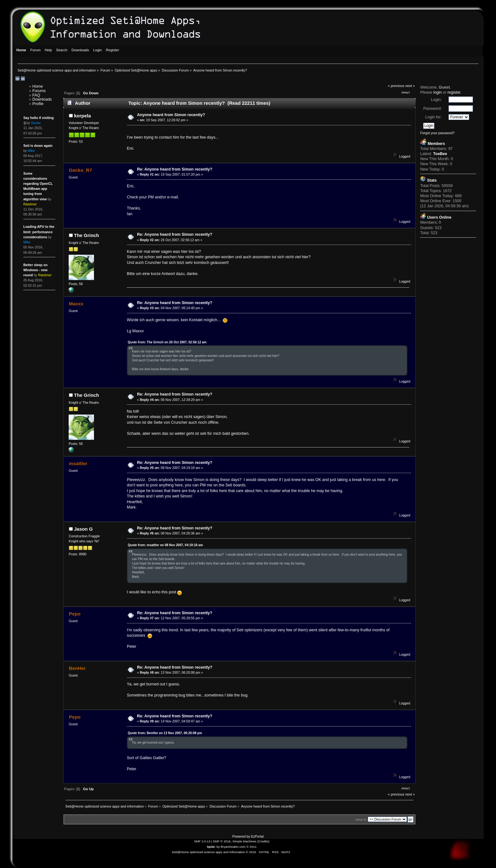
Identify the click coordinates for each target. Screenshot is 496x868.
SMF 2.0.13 (202, 841)
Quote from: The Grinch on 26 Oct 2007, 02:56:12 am (167, 342)
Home (37, 86)
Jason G (83, 529)
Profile (38, 104)
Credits (263, 841)
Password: (432, 109)
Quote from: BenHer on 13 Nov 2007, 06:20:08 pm (165, 733)
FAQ (36, 95)
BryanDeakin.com (233, 847)
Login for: (433, 117)
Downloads (42, 99)
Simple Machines (245, 841)
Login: (436, 100)
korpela (82, 116)
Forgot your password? (437, 133)
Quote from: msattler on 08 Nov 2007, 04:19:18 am (165, 545)
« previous (396, 86)
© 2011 (251, 847)
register (454, 92)
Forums (39, 91)
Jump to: (361, 819)
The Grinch (87, 235)
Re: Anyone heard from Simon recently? (175, 169)
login (437, 92)
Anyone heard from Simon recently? (171, 115)
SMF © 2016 (222, 841)
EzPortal (257, 836)
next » (410, 86)
